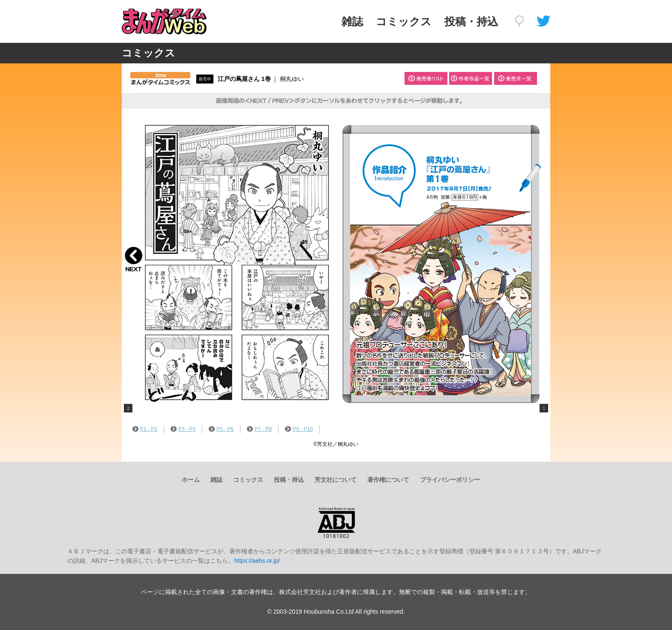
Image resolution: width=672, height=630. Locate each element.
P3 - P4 (183, 429)
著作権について (388, 480)
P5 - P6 (221, 429)
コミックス (404, 21)
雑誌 (352, 21)
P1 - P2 (145, 429)
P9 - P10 (299, 429)
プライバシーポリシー (450, 480)
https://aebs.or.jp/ (257, 561)
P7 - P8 (259, 429)
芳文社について (336, 480)
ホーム (191, 480)
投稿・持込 (471, 21)
